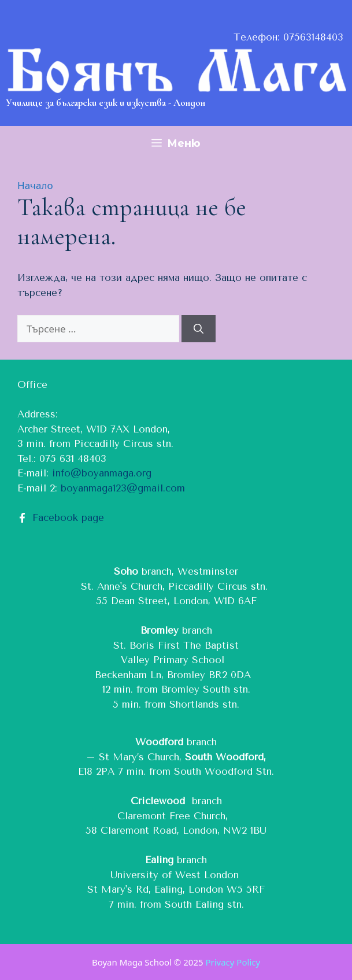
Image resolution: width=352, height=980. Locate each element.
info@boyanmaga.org (102, 473)
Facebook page (68, 517)
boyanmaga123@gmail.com (123, 488)
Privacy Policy (233, 962)
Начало (35, 185)
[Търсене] (199, 329)
